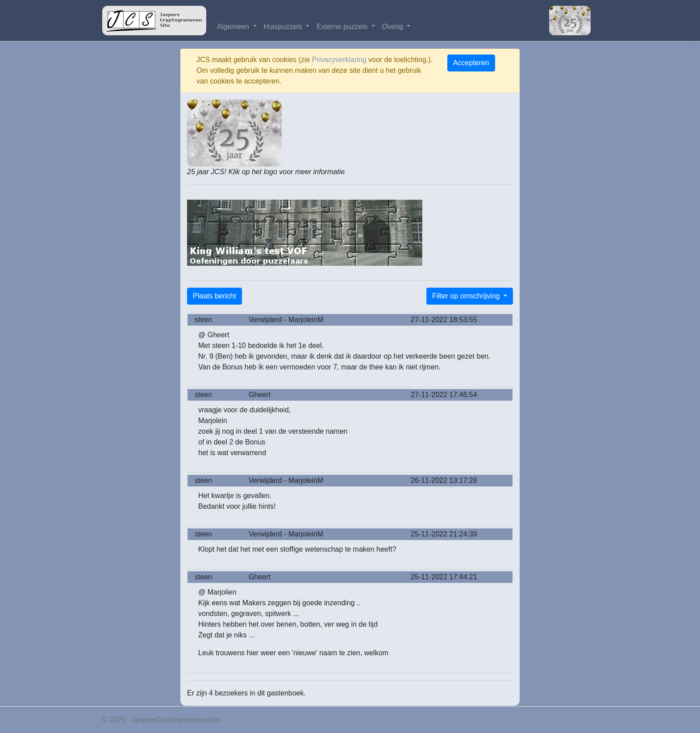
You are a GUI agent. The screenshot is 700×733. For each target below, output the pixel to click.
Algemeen (234, 27)
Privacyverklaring (339, 60)
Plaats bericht (215, 296)
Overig (394, 27)
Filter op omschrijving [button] (467, 296)
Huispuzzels (284, 27)
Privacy (238, 720)
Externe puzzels (343, 27)
